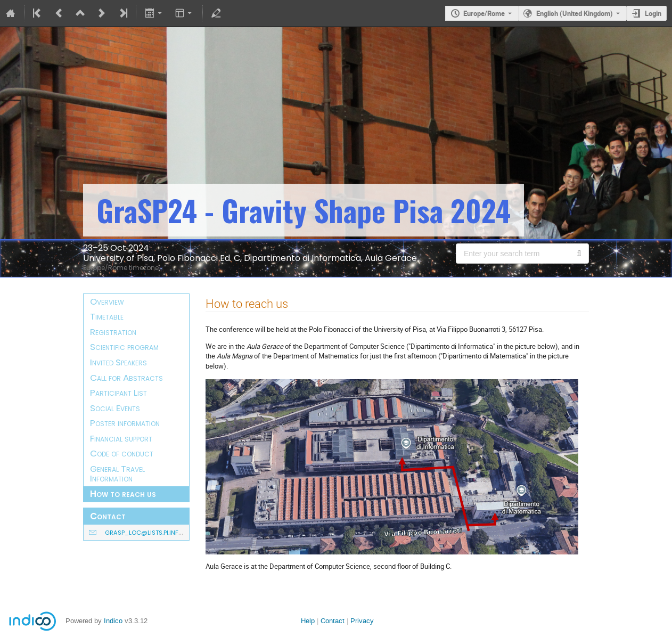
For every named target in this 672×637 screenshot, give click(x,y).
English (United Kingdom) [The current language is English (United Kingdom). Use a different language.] (575, 13)
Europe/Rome (484, 13)
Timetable (107, 316)
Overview (107, 301)
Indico (113, 621)
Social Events (115, 408)
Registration (113, 332)
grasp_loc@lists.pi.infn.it (147, 533)
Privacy (362, 621)
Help (308, 621)
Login (653, 13)
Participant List (118, 393)
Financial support (121, 438)
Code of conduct (122, 453)
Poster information (125, 423)
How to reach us (123, 494)
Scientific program (124, 347)
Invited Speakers (118, 362)
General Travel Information (117, 474)
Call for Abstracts (126, 378)
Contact (333, 621)
